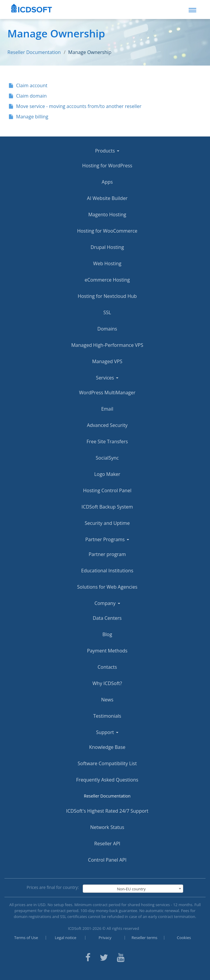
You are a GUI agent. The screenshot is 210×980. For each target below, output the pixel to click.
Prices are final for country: (53, 887)
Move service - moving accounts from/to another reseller (75, 106)
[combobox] (133, 889)
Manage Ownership (90, 52)
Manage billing (29, 117)
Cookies (184, 938)
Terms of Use (26, 938)
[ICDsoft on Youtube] (121, 957)
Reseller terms (144, 938)
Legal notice (65, 938)
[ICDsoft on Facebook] (88, 957)
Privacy (105, 938)
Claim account (28, 85)
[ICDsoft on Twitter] (104, 957)
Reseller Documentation (34, 52)
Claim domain (28, 96)
